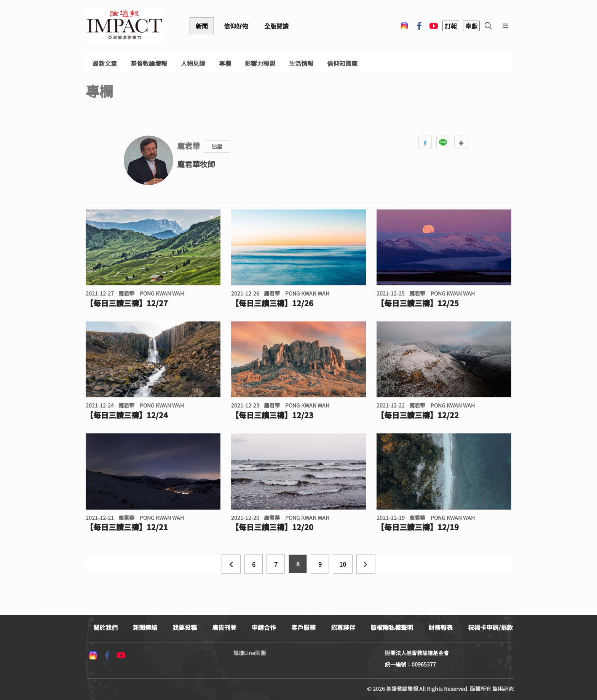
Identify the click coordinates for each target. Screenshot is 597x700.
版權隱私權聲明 (392, 627)
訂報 (451, 26)
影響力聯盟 (260, 63)
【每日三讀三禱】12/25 (418, 303)
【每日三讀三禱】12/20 (272, 527)
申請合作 (264, 627)
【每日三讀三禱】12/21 (127, 527)
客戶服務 (303, 627)
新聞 (202, 26)
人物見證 (193, 63)
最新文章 (105, 63)
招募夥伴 (343, 627)
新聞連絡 (145, 627)
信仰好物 (236, 26)
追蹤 (217, 147)
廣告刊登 (224, 627)
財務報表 (441, 627)
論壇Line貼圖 (250, 653)
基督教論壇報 (149, 63)
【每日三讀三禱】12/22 (418, 415)
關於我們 (105, 627)
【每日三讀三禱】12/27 (127, 303)
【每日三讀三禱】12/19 (418, 527)
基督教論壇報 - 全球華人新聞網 (125, 26)
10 (343, 564)
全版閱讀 (276, 26)
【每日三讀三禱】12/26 (272, 303)
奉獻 (471, 26)
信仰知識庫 (342, 63)
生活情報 (301, 63)
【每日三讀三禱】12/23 (272, 415)
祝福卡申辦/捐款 (490, 627)
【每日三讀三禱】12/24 (127, 415)
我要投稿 (185, 627)
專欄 (225, 63)
